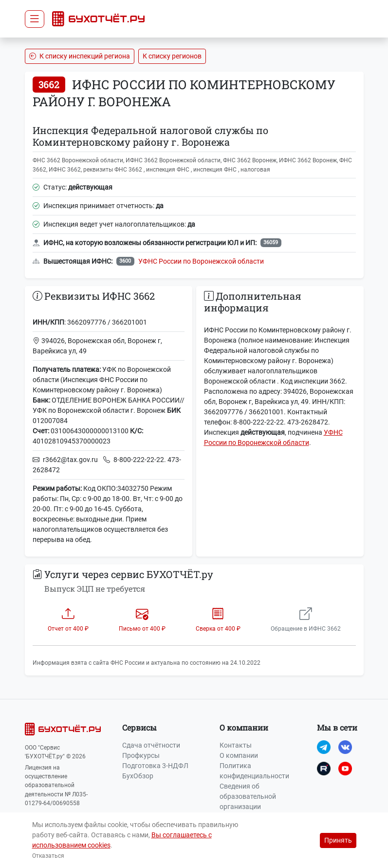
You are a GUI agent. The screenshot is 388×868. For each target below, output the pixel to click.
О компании (239, 755)
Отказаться (48, 856)
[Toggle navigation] (35, 19)
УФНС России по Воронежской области (201, 261)
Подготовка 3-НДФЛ (155, 766)
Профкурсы (141, 755)
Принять (338, 840)
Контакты (236, 745)
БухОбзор (138, 776)
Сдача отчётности (151, 745)
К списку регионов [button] (172, 56)
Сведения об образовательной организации (248, 796)
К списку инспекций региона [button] (80, 56)
